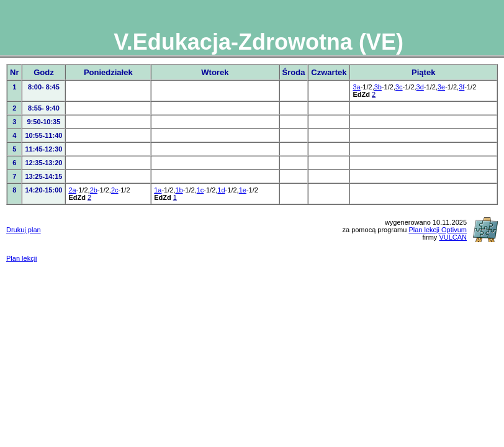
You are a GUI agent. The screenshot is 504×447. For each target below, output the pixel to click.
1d (221, 190)
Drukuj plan (24, 230)
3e (441, 87)
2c (115, 190)
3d (420, 87)
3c (399, 87)
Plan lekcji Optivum (438, 230)
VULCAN (453, 237)
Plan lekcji (22, 258)
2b (94, 190)
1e (243, 190)
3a (356, 87)
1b (179, 190)
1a (158, 190)
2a (72, 190)
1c (200, 190)
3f (461, 87)
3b (378, 87)
